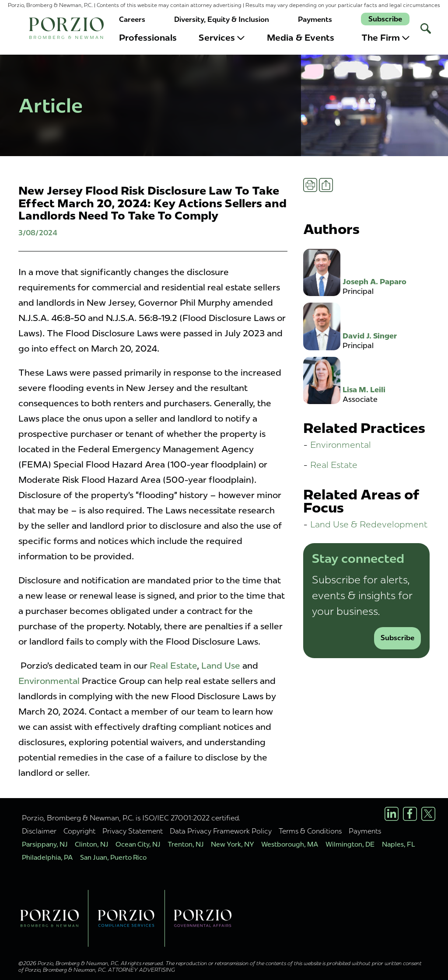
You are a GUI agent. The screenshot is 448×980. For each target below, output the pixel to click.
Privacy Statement (133, 831)
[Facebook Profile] (410, 814)
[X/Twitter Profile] (428, 814)
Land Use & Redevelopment (369, 524)
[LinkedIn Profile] (392, 814)
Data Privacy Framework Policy (221, 831)
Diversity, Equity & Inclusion (222, 19)
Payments (315, 19)
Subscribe (385, 19)
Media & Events (301, 38)
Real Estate (173, 666)
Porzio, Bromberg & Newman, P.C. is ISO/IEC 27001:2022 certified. (131, 818)
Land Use (221, 666)
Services (222, 38)
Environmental (49, 681)
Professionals (148, 38)
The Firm (385, 38)
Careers (132, 19)
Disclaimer (39, 831)
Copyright (79, 831)
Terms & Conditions (310, 831)
